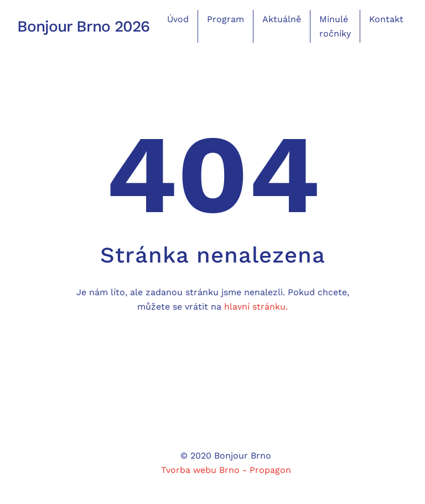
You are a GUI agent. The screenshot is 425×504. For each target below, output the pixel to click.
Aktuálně (282, 19)
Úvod (178, 19)
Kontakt (386, 19)
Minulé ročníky (335, 26)
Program (226, 19)
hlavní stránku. (256, 307)
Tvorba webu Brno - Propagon (226, 470)
